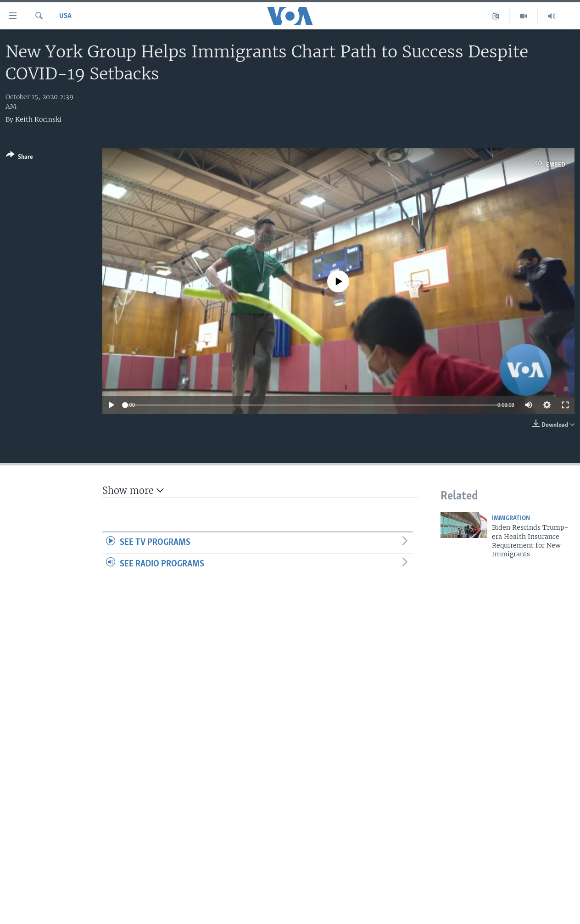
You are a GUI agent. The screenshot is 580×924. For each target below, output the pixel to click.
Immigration (511, 518)
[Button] (20, 158)
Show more (133, 490)
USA (65, 16)
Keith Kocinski (38, 119)
